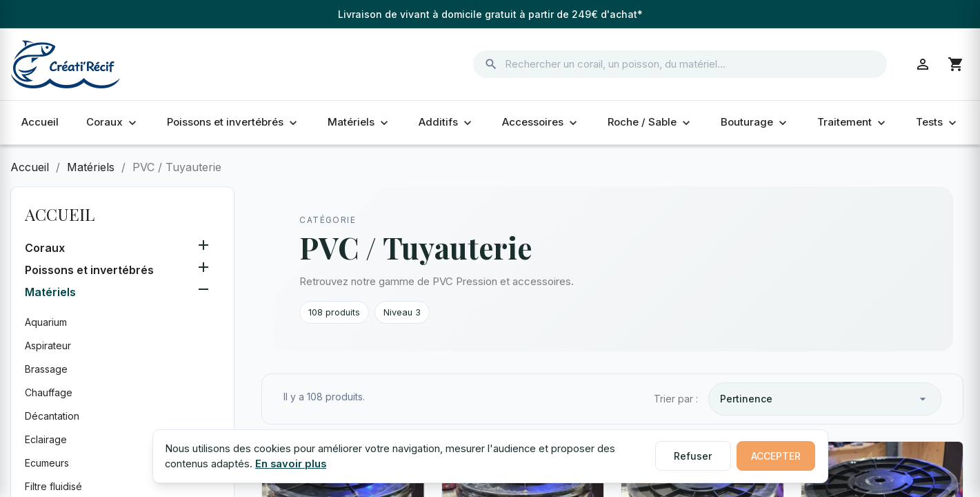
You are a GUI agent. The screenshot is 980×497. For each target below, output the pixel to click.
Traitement (853, 122)
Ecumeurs (47, 463)
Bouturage (755, 122)
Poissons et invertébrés (233, 122)
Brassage (46, 369)
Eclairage (46, 439)
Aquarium (46, 322)
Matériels (359, 122)
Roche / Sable (650, 122)
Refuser (693, 456)
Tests (938, 122)
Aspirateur (48, 345)
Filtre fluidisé (53, 486)
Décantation (52, 416)
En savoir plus (291, 464)
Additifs (447, 122)
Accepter (776, 456)
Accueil (40, 122)
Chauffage (49, 392)
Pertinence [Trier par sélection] (825, 399)
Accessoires (541, 122)
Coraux (113, 122)
